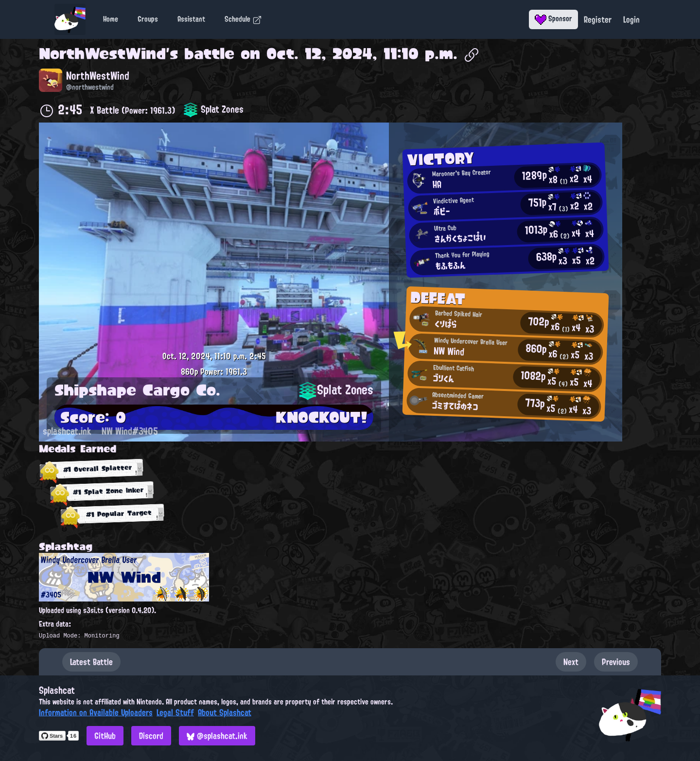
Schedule (243, 19)
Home (111, 19)
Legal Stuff (175, 712)
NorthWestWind (102, 53)
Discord (151, 736)
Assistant (191, 19)
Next (571, 662)
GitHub (105, 736)
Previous (616, 662)
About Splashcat (225, 712)
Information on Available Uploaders (96, 712)
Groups (148, 19)
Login (631, 19)
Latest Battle (91, 662)
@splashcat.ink (217, 736)
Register (598, 19)
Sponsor (553, 18)
